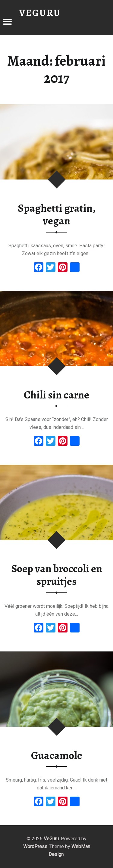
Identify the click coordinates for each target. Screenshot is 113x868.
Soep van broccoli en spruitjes (57, 575)
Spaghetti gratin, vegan (57, 215)
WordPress (35, 846)
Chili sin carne (56, 395)
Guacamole (57, 755)
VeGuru (51, 839)
